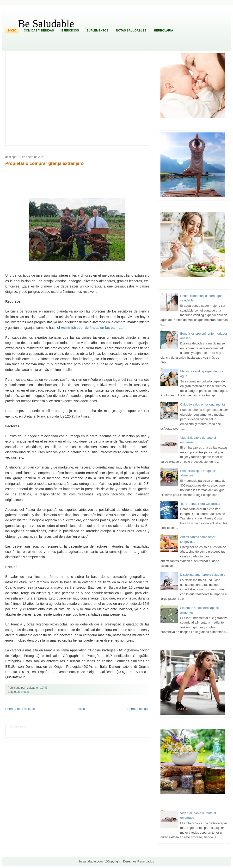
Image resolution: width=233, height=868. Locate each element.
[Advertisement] (45, 98)
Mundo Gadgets (109, 731)
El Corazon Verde (107, 734)
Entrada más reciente (20, 709)
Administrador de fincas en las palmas (92, 328)
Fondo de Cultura (93, 727)
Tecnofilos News (17, 731)
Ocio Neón (32, 731)
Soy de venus (45, 731)
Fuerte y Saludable (63, 731)
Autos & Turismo (127, 731)
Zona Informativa (17, 727)
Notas (25, 692)
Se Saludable (75, 734)
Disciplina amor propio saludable (203, 575)
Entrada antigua (138, 709)
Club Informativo (74, 727)
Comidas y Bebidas (39, 31)
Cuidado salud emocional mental (203, 404)
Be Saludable (46, 24)
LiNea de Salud (35, 727)
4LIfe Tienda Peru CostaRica (200, 504)
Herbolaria (164, 31)
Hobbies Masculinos (127, 727)
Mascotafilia (22, 734)
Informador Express (54, 727)
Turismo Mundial (58, 734)
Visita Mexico (89, 734)
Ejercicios (70, 31)
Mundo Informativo (39, 734)
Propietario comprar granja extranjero (44, 163)
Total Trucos (80, 731)
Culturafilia (122, 734)
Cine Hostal (94, 731)
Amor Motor (135, 734)
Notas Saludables (131, 31)
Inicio (12, 31)
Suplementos (97, 31)
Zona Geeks (109, 727)
